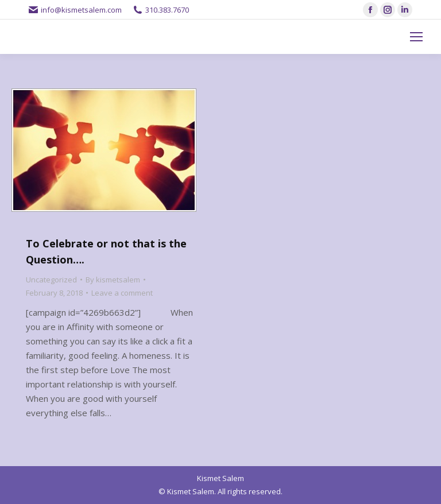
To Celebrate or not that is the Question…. (106, 251)
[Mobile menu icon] (416, 37)
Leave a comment (122, 293)
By (113, 280)
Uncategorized (51, 280)
